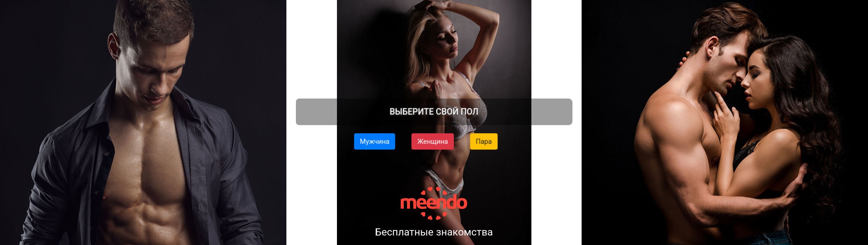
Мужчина (375, 141)
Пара (484, 141)
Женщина (433, 141)
